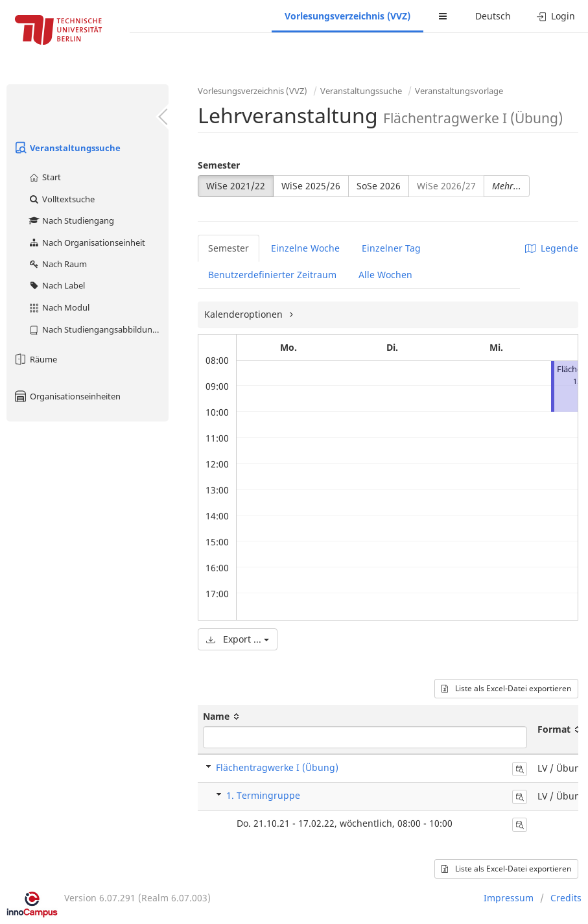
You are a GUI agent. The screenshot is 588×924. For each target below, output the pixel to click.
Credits (566, 898)
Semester (219, 165)
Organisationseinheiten (67, 396)
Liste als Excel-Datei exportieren (506, 688)
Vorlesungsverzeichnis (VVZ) (347, 16)
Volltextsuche (61, 199)
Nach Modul (59, 307)
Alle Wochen (385, 275)
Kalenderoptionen (245, 314)
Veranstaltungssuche (67, 148)
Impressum (509, 898)
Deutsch (493, 16)
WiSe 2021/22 (236, 186)
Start (44, 177)
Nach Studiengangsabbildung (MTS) (98, 329)
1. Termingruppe (263, 795)
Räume (35, 359)
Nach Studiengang (71, 220)
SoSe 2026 (379, 186)
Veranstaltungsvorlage (459, 91)
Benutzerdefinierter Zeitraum (272, 275)
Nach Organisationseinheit (87, 243)
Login (556, 16)
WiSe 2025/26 (311, 186)
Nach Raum (57, 264)
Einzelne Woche (305, 248)
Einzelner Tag (391, 248)
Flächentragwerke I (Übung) (277, 767)
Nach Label (56, 285)
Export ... (238, 639)
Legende (552, 248)
